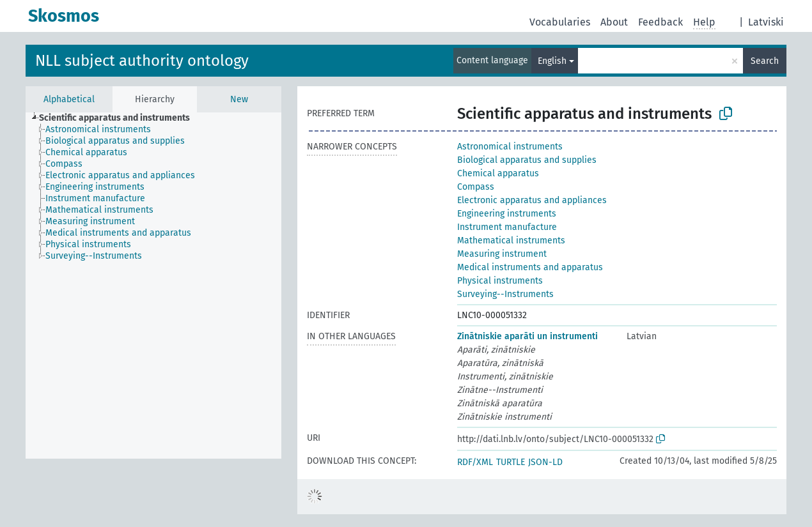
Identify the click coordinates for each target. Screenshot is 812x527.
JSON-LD (545, 462)
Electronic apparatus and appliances (532, 200)
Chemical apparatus (498, 173)
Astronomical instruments (510, 147)
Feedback (660, 22)
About (614, 22)
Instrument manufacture (507, 227)
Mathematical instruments (511, 241)
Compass (476, 187)
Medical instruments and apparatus (530, 267)
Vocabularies (560, 22)
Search (765, 61)
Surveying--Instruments (505, 294)
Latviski (766, 22)
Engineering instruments (507, 214)
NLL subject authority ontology (142, 61)
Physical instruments (500, 281)
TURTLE (511, 462)
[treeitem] (120, 118)
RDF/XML (475, 462)
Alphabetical (69, 99)
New (239, 99)
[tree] (153, 286)
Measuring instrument (502, 254)
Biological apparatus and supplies (527, 160)
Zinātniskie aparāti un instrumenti (527, 336)
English (552, 61)
